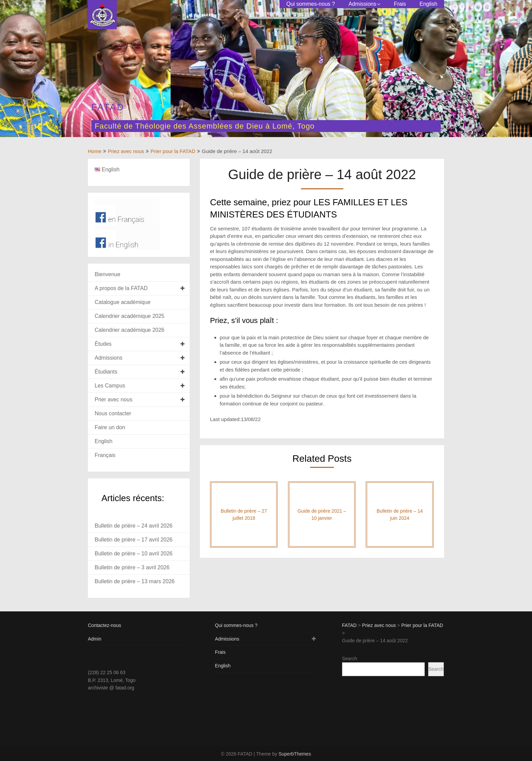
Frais (400, 4)
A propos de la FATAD (121, 288)
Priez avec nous (126, 151)
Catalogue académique (123, 302)
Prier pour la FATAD (173, 151)
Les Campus (110, 386)
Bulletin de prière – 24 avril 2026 (134, 526)
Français (105, 455)
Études (103, 344)
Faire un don (110, 427)
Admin (95, 639)
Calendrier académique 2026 (129, 330)
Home (95, 151)
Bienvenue (108, 274)
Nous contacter (113, 413)
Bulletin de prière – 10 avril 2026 (134, 554)
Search (349, 659)
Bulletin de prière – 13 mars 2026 (135, 581)
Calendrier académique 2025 (129, 316)
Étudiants (106, 372)
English (429, 4)
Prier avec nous (113, 399)
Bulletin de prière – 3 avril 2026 (132, 567)
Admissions (362, 4)
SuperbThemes (295, 754)
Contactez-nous (104, 625)
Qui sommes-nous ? (311, 4)
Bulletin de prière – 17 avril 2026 (134, 540)
